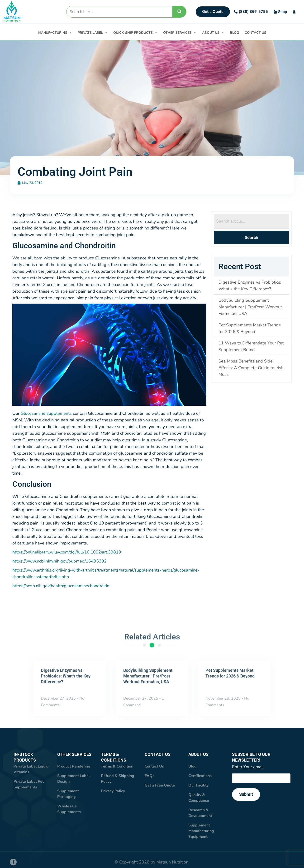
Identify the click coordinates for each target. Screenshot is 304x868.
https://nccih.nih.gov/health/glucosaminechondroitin (61, 586)
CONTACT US (255, 33)
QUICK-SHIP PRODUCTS (135, 32)
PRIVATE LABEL (93, 32)
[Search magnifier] (180, 12)
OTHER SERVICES (180, 32)
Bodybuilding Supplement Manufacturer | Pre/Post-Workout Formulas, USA (148, 676)
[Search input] (119, 12)
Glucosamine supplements (46, 414)
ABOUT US (213, 32)
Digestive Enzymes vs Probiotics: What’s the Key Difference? (66, 676)
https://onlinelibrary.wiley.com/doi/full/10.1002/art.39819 (67, 552)
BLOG (234, 33)
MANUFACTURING (55, 32)
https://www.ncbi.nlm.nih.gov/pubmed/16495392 (59, 561)
